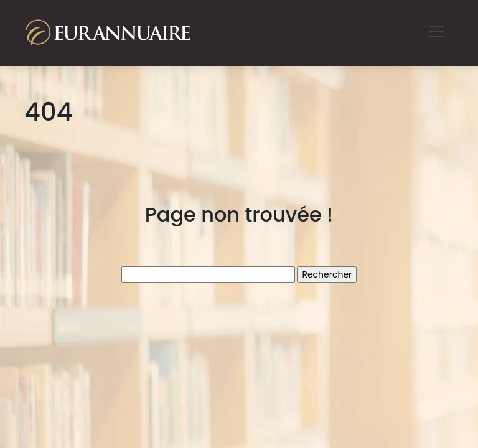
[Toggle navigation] (436, 33)
